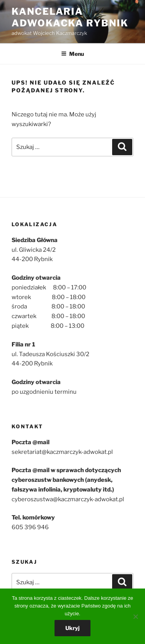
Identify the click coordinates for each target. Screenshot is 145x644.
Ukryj (72, 628)
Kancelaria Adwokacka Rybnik (70, 17)
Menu (72, 54)
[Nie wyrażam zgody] (135, 616)
